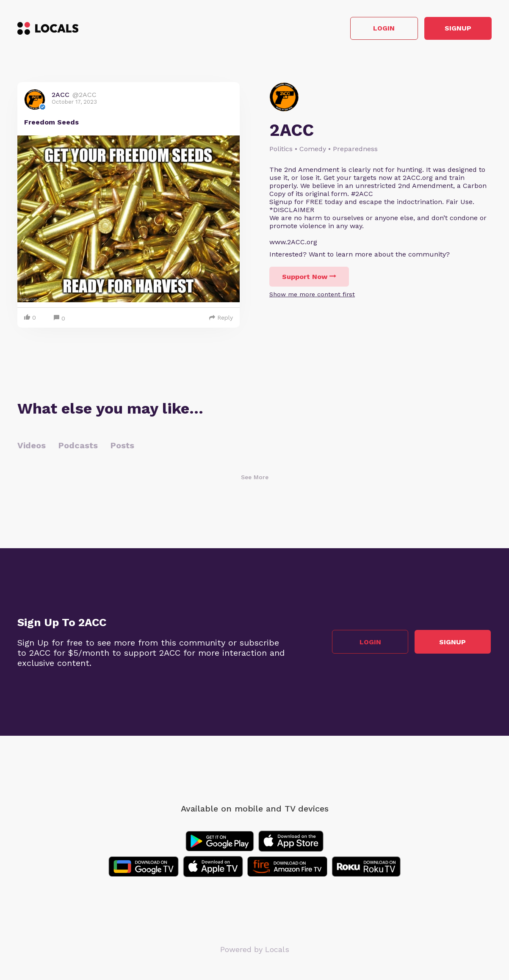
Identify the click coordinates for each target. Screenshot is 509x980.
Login (371, 29)
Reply (221, 318)
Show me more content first (312, 295)
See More (255, 478)
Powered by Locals (255, 950)
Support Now (309, 277)
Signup (454, 29)
